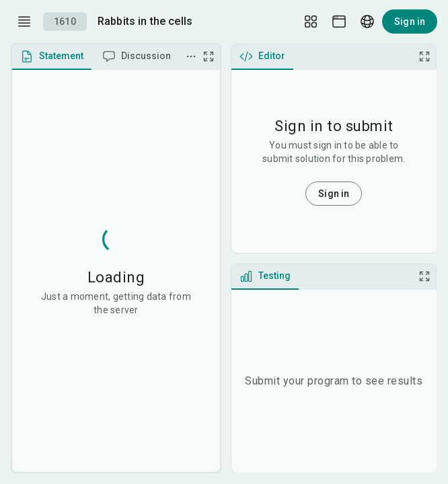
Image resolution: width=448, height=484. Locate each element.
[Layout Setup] (311, 22)
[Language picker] (367, 22)
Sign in (410, 22)
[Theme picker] (339, 22)
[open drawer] (24, 22)
